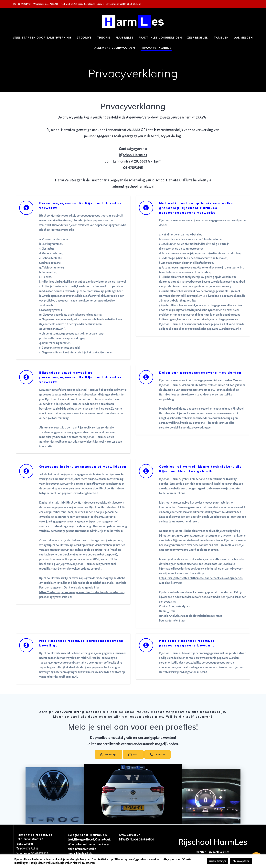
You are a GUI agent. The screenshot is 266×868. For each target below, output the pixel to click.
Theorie (104, 37)
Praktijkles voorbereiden (160, 37)
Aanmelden (244, 37)
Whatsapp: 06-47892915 (46, 4)
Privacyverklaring (156, 48)
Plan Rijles (124, 37)
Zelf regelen (198, 37)
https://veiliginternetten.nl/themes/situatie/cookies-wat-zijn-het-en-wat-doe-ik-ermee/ (201, 580)
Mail (133, 755)
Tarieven (221, 37)
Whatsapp (107, 755)
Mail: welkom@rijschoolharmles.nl (78, 4)
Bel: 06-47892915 (22, 4)
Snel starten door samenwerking (42, 37)
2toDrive (84, 37)
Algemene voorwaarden (115, 48)
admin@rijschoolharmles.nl (133, 187)
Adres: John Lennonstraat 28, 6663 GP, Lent (119, 4)
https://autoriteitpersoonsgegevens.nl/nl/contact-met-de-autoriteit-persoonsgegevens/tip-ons (82, 595)
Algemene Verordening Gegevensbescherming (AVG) (167, 117)
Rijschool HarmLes (133, 155)
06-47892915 (133, 168)
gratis (128, 738)
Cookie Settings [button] (218, 861)
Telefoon (158, 755)
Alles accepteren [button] (241, 861)
